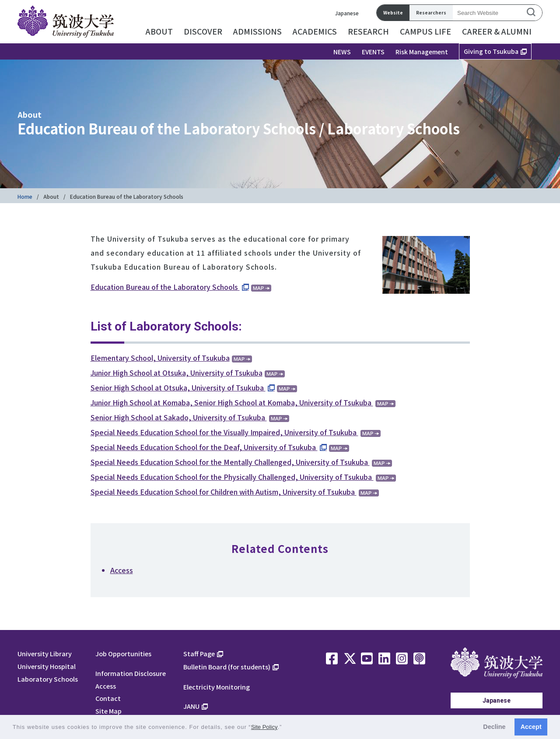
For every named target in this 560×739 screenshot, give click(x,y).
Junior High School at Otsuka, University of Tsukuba (177, 373)
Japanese (347, 13)
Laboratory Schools (48, 679)
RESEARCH (368, 31)
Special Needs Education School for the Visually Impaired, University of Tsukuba (224, 432)
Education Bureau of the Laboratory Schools (165, 287)
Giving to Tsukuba (491, 51)
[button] (285, 728)
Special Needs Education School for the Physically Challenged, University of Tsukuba (232, 477)
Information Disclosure (131, 673)
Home (25, 196)
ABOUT (159, 31)
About (51, 196)
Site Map (108, 711)
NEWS (342, 52)
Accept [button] (531, 727)
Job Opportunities (123, 653)
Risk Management (422, 52)
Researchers (431, 12)
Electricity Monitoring (217, 687)
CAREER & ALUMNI (497, 31)
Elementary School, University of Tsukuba (160, 358)
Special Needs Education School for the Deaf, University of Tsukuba (204, 447)
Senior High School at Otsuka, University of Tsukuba (178, 387)
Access (122, 570)
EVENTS (373, 52)
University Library (45, 653)
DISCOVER (203, 31)
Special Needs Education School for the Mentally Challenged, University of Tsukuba (230, 462)
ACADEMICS (315, 31)
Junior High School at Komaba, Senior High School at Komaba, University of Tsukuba (232, 402)
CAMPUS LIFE (425, 31)
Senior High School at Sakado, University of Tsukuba (179, 417)
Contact (108, 698)
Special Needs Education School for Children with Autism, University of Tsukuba (224, 492)
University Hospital (47, 666)
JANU (191, 706)
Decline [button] (494, 727)
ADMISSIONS (257, 31)
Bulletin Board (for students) (227, 667)
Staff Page (199, 653)
